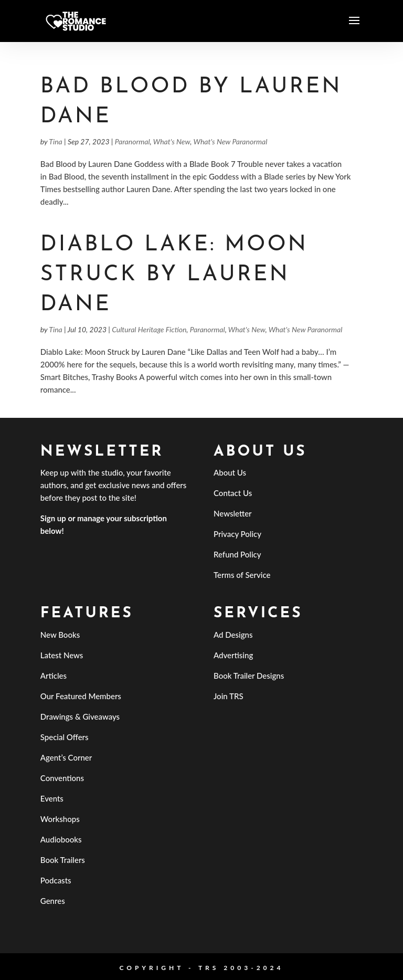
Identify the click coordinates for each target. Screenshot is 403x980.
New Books (60, 635)
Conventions (62, 778)
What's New (172, 141)
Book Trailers (63, 860)
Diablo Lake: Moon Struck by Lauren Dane (174, 275)
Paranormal (132, 141)
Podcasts (56, 880)
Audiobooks (61, 839)
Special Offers (65, 737)
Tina (55, 141)
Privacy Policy (237, 534)
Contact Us (233, 493)
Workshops (60, 819)
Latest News (62, 655)
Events (52, 798)
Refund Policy (237, 554)
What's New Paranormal (231, 141)
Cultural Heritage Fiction (149, 329)
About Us (230, 472)
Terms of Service (242, 575)
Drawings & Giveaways (80, 716)
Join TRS (229, 696)
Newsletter (233, 513)
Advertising (233, 655)
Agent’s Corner (66, 757)
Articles (54, 676)
